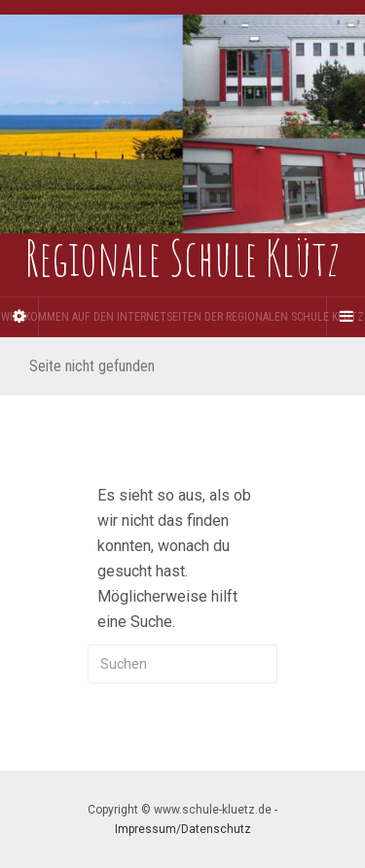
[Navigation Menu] (346, 317)
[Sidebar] (19, 317)
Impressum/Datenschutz (183, 829)
